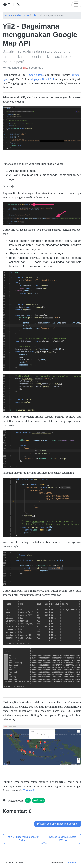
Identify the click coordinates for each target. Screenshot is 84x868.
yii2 (28, 800)
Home (9, 15)
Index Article (22, 15)
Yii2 (34, 15)
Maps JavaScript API (42, 79)
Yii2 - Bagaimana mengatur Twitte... (23, 839)
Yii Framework (71, 863)
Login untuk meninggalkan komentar (58, 824)
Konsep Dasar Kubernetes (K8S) (63, 839)
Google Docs (36, 75)
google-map (38, 800)
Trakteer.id (29, 790)
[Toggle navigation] (76, 5)
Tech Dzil (13, 5)
